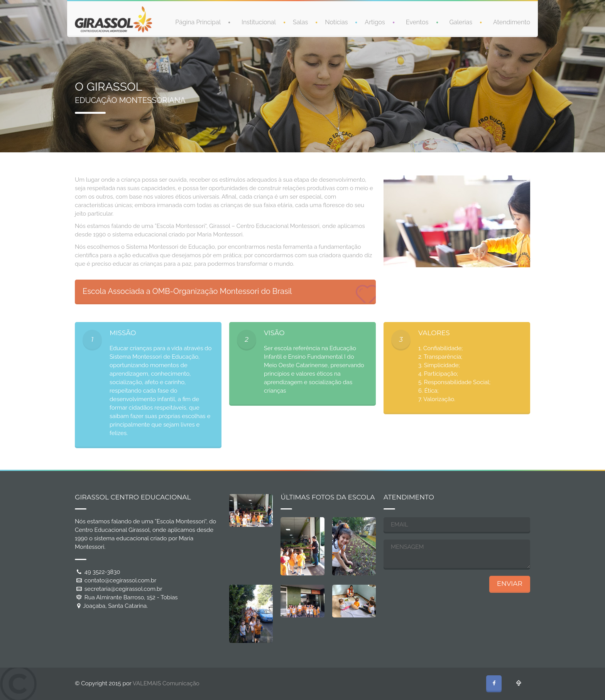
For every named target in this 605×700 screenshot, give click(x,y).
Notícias (336, 22)
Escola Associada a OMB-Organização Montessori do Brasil (187, 291)
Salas (300, 22)
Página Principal (198, 22)
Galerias (461, 22)
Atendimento (512, 22)
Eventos (417, 22)
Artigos (375, 22)
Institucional (259, 22)
